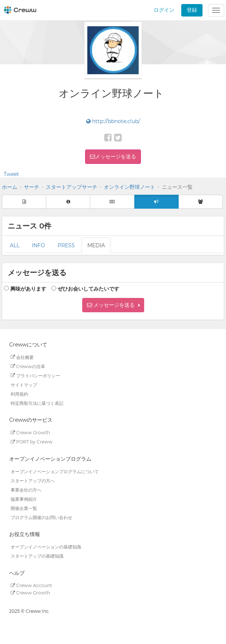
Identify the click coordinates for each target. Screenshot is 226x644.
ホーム (10, 187)
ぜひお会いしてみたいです (88, 289)
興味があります (28, 289)
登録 (192, 10)
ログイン (164, 10)
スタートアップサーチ (72, 187)
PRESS (66, 245)
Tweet (11, 174)
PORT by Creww (32, 442)
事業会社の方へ (26, 490)
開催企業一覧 (24, 508)
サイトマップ (24, 384)
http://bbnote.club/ (113, 121)
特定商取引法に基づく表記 (37, 403)
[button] (113, 305)
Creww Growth (30, 433)
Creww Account (31, 585)
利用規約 (19, 394)
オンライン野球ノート (130, 187)
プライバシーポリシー (35, 375)
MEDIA (96, 245)
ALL (15, 245)
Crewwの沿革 (28, 366)
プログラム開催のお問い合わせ (41, 517)
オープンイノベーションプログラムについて (55, 471)
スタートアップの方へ (33, 480)
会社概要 (22, 357)
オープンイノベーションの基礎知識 (46, 547)
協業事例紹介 (24, 499)
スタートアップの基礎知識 (37, 556)
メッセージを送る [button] (116, 156)
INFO (39, 245)
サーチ (32, 187)
